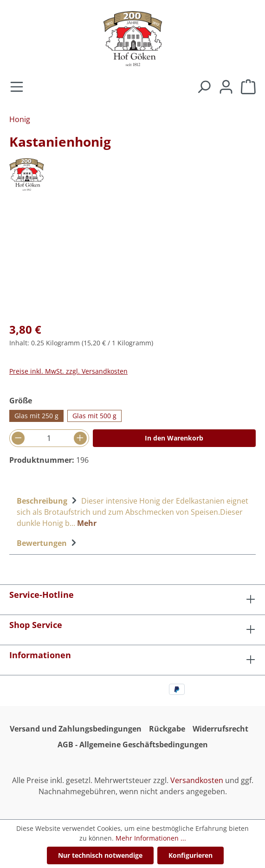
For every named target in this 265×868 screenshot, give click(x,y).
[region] (132, 262)
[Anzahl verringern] (18, 438)
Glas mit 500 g (94, 416)
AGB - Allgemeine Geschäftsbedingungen (133, 745)
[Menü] (17, 87)
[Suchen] (204, 87)
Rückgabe (167, 729)
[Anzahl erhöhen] (80, 438)
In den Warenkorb (174, 438)
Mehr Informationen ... (151, 838)
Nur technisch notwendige (100, 855)
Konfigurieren (191, 855)
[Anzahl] (49, 438)
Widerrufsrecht (220, 729)
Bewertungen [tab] (48, 543)
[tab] (132, 511)
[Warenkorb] (248, 87)
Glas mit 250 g (36, 416)
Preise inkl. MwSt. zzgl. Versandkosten (68, 371)
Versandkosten (197, 780)
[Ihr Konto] (226, 87)
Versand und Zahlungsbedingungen (76, 729)
